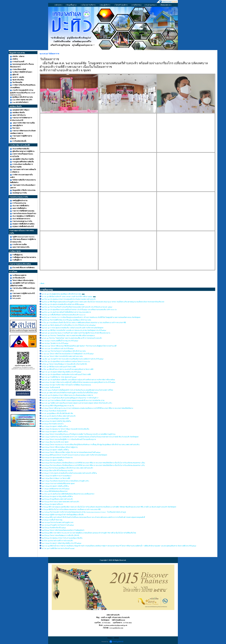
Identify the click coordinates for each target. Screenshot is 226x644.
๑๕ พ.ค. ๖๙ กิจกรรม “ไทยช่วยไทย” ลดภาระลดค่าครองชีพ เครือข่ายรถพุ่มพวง (68, 335)
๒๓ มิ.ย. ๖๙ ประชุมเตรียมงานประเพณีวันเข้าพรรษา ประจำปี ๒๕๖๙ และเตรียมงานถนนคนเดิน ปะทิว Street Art (80, 310)
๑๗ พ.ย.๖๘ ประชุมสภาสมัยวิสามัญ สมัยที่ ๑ (57, 421)
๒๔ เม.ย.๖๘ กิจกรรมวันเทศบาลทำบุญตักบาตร (58, 522)
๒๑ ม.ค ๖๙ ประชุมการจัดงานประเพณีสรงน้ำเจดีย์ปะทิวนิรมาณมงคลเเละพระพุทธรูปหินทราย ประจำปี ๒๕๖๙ (79, 382)
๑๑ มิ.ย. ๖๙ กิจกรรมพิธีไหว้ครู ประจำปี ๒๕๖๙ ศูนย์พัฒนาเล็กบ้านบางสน (67, 320)
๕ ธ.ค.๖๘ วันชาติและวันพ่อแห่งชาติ (54, 411)
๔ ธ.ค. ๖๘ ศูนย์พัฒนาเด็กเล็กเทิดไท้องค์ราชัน (58, 413)
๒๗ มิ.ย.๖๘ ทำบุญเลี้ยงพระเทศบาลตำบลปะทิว (57, 499)
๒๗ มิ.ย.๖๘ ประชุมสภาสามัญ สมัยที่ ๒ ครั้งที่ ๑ (57, 496)
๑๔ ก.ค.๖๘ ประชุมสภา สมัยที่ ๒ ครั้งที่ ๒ (55, 486)
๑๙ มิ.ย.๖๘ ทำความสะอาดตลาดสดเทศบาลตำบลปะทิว (61, 502)
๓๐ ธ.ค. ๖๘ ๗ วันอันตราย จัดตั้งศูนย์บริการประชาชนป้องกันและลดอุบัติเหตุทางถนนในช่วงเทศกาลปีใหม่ (77, 390)
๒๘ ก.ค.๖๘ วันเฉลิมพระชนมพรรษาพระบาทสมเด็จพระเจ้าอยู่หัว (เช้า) (65, 481)
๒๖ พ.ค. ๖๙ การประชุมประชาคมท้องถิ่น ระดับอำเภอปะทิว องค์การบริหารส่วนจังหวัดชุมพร (73, 328)
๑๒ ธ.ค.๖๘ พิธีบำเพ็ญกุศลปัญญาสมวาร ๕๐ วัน (58, 406)
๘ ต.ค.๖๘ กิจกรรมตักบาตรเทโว (53, 424)
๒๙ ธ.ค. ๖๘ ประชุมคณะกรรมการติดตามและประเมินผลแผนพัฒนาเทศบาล (67, 395)
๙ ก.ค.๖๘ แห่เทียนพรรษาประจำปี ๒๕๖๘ (56, 489)
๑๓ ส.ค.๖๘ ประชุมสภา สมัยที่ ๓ (53, 460)
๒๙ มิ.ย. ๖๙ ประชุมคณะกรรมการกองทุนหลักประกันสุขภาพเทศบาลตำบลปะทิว (69, 299)
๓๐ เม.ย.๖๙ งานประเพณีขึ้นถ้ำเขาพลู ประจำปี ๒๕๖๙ (60, 341)
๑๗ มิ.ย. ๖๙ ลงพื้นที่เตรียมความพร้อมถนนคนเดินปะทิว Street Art (64, 315)
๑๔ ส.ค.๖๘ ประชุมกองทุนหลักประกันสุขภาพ (57, 458)
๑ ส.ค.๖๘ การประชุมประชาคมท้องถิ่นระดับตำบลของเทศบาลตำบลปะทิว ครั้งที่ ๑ (70, 473)
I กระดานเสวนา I (150, 5)
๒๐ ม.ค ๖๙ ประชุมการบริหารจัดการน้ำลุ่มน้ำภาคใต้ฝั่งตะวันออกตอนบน (67, 385)
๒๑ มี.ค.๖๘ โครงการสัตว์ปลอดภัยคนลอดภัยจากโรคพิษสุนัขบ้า (63, 530)
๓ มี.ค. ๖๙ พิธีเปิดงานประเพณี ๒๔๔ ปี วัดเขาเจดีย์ (59, 367)
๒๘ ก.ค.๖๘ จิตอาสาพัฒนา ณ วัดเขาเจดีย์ (56, 478)
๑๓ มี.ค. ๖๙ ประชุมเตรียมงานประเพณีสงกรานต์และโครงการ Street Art (66, 361)
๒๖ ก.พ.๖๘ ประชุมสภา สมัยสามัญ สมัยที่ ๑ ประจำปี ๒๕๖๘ (62, 543)
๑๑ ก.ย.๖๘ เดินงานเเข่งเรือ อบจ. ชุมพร (55, 442)
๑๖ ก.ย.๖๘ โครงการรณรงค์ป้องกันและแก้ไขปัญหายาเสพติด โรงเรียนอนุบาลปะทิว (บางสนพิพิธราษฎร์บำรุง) (79, 434)
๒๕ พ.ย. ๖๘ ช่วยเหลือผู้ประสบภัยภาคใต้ (55, 419)
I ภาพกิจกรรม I (136, 5)
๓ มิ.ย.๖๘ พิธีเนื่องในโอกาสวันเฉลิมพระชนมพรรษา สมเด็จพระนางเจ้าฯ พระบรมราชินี (71, 509)
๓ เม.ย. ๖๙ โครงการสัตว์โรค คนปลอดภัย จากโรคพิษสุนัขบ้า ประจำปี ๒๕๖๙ (68, 354)
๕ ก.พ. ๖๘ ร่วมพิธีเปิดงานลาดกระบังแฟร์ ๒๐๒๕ (58, 548)
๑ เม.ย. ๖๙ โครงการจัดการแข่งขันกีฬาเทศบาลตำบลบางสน (62, 356)
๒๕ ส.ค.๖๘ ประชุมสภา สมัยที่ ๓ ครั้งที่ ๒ (55, 450)
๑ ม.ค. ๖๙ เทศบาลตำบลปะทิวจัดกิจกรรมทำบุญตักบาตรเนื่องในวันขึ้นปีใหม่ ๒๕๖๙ (70, 393)
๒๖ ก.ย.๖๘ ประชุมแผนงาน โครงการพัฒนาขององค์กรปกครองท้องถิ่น (66, 429)
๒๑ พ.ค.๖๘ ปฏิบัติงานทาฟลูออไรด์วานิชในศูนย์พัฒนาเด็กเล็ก (63, 515)
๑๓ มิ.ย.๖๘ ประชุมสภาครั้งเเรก (52, 504)
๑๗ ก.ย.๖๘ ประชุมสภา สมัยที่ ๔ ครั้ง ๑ (55, 432)
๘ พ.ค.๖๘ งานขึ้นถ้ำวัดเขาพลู (52, 520)
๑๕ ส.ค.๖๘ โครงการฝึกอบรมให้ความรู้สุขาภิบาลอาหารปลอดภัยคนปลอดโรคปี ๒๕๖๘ (71, 452)
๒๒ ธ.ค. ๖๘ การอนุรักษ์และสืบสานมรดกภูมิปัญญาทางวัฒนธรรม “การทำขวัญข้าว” (70, 398)
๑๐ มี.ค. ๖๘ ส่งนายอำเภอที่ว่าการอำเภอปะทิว (57, 541)
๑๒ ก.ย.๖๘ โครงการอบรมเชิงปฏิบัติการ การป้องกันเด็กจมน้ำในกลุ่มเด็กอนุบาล (69, 439)
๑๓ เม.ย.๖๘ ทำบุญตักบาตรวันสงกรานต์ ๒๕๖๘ (58, 525)
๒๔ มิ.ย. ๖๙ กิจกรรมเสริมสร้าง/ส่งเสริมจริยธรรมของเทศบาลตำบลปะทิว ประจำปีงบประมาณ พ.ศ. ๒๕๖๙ (77, 307)
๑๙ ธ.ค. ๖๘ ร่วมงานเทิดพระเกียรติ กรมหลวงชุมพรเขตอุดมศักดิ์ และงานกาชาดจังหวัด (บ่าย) (73, 400)
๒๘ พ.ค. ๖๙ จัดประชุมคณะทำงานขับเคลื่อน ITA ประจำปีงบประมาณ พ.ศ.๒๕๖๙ (69, 325)
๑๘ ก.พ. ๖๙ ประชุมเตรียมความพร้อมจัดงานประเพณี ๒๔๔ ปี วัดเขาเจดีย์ (66, 374)
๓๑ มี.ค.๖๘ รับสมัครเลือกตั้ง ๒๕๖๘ (54, 528)
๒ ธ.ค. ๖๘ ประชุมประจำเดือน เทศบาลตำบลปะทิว (59, 416)
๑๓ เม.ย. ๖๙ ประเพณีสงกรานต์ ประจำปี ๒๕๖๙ (58, 348)
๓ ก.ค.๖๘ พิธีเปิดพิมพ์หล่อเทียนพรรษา (55, 491)
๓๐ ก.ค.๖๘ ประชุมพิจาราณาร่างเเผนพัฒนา (57, 476)
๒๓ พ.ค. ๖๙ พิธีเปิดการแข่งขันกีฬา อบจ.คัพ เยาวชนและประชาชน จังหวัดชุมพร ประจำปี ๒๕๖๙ (74, 330)
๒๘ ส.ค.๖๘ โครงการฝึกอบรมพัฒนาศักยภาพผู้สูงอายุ (60, 447)
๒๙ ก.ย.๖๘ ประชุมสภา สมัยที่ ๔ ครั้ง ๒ (55, 426)
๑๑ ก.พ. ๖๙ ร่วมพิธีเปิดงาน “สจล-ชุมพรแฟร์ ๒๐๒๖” (60, 377)
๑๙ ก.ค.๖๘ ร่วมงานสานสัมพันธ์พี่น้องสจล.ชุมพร (59, 483)
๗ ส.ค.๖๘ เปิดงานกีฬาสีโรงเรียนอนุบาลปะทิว (57, 470)
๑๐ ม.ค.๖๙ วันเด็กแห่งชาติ (51, 387)
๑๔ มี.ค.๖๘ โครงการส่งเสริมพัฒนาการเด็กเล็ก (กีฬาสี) (61, 535)
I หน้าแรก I (58, 5)
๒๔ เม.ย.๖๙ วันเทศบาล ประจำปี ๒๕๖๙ (55, 343)
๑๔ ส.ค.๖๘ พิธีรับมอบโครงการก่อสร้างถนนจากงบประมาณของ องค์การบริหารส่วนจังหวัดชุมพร (75, 455)
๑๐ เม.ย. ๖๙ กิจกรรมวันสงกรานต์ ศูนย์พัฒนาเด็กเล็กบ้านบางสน (64, 351)
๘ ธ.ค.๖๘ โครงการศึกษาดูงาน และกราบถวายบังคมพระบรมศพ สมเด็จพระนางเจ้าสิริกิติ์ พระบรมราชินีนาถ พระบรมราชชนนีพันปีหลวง (87, 408)
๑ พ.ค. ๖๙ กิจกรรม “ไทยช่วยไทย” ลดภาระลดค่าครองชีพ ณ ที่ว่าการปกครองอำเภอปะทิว (72, 338)
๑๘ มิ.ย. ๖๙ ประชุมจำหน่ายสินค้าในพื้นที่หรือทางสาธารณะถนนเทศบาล (67, 312)
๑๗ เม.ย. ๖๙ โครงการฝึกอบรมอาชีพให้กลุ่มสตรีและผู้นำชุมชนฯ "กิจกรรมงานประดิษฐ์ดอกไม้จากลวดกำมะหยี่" (79, 346)
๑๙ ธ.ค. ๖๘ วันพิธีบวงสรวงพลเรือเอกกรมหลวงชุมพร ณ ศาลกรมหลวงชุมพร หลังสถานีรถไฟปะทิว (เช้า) (77, 403)
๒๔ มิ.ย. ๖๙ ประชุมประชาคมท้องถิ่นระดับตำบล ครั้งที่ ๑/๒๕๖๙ (63, 304)
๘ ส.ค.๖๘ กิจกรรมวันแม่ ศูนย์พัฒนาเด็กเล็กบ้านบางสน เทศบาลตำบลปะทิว (68, 468)
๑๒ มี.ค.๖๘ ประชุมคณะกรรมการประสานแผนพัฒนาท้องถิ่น (62, 538)
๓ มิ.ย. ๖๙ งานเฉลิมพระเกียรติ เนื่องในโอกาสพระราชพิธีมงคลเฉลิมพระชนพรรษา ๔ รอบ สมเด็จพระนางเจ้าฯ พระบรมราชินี (84, 323)
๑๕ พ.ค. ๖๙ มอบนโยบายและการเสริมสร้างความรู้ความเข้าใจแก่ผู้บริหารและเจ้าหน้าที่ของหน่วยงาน (76, 333)
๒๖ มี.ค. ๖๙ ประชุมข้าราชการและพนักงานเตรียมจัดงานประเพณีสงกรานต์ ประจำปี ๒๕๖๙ (73, 359)
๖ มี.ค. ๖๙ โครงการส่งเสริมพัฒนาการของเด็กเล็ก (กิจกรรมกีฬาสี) (64, 364)
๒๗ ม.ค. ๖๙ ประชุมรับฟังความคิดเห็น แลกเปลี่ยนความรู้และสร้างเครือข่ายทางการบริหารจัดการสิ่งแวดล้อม (79, 380)
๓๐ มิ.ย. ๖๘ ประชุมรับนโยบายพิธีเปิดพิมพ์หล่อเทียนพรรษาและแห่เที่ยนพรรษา (68, 494)
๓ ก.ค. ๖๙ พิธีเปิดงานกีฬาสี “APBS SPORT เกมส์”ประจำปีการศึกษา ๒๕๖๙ (67, 297)
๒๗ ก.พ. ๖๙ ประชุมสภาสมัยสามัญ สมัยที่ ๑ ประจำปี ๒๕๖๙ (62, 372)
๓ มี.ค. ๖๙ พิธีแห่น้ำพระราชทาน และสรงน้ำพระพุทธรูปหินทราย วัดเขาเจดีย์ (68, 369)
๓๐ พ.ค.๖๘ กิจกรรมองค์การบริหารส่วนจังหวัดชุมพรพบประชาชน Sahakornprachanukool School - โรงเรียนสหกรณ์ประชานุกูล (84, 512)
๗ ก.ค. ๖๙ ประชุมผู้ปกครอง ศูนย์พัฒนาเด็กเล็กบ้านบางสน (62, 294)
